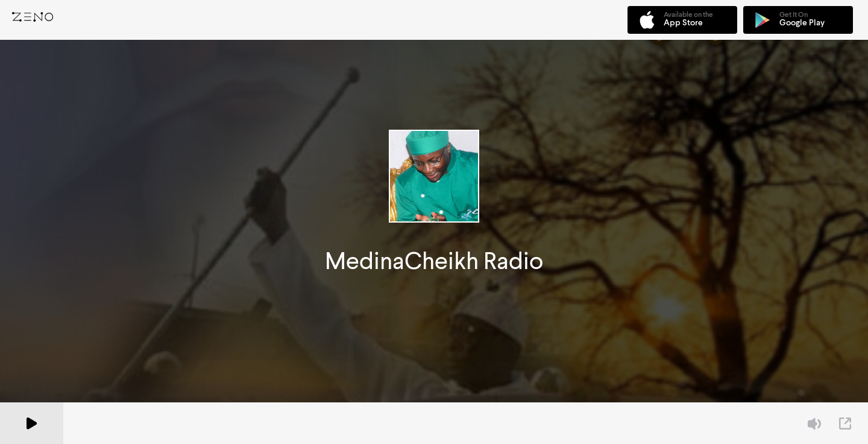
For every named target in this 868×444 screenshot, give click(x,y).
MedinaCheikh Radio (434, 261)
